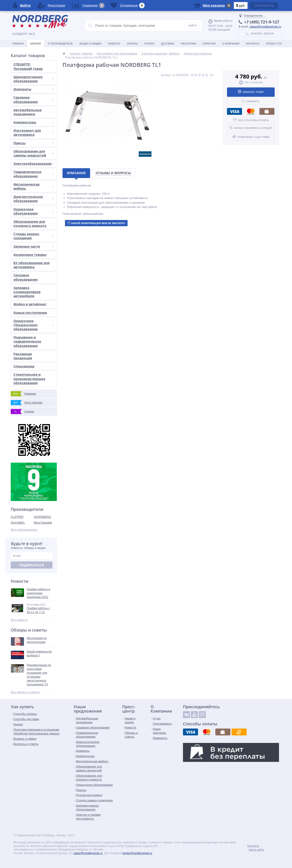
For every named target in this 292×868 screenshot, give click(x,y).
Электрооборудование (34, 164)
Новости (114, 44)
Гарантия (209, 44)
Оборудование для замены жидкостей (34, 153)
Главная (18, 44)
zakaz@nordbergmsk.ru (265, 27)
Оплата (149, 44)
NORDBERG (43, 517)
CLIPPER (17, 517)
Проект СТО (274, 44)
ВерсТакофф (43, 523)
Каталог (36, 44)
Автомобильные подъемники (34, 112)
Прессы (34, 143)
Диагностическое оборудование (34, 199)
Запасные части (34, 246)
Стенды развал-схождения (34, 236)
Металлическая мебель (34, 186)
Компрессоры (34, 122)
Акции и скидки (90, 44)
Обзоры (132, 44)
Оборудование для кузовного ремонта (34, 224)
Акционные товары (30, 255)
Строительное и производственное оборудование (29, 379)
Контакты (253, 44)
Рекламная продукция (23, 356)
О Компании (231, 44)
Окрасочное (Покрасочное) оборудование (34, 325)
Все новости (19, 620)
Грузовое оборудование (26, 277)
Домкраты (34, 89)
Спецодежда (24, 366)
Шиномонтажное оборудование (34, 79)
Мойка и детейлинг (34, 304)
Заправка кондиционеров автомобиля (27, 292)
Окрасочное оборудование (34, 211)
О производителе (60, 44)
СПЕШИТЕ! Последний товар (28, 66)
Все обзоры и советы (25, 692)
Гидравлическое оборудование (34, 174)
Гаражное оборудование (34, 99)
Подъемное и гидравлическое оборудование (27, 341)
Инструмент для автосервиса (34, 132)
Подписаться (32, 565)
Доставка (168, 44)
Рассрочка (188, 44)
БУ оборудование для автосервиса (31, 265)
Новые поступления (30, 313)
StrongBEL (18, 523)
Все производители (24, 530)
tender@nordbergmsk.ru (137, 853)
